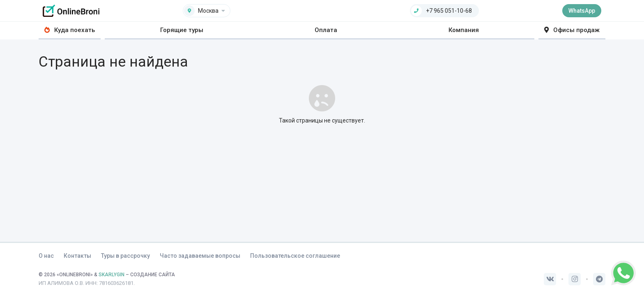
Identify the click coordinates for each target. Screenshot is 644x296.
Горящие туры (182, 30)
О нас (46, 256)
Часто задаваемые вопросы (200, 256)
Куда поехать (70, 30)
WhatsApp (582, 11)
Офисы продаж (572, 30)
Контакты (77, 256)
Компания (464, 30)
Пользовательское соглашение (295, 256)
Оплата (326, 30)
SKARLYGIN (112, 275)
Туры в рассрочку (125, 256)
